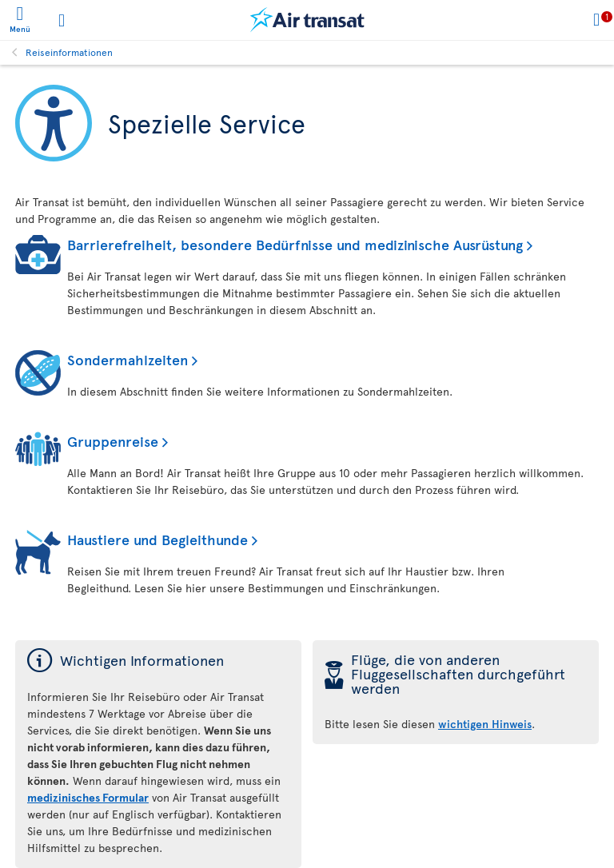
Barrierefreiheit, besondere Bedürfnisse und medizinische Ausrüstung (295, 244)
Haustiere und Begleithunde (157, 539)
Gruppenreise (113, 441)
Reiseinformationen (69, 52)
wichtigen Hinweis (485, 724)
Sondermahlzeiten (128, 359)
